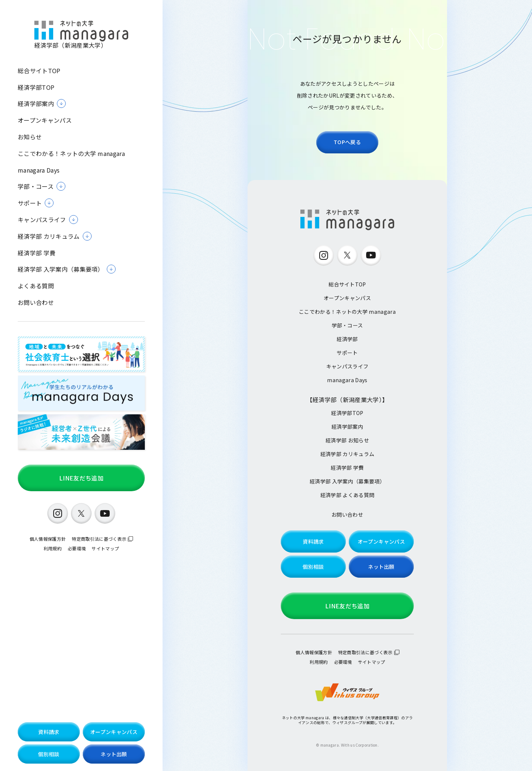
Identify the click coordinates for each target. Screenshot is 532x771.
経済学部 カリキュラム (347, 454)
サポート (347, 353)
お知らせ (30, 137)
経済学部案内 (347, 427)
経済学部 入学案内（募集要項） (347, 481)
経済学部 (347, 339)
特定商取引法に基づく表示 (99, 539)
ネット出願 (114, 754)
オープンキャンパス (45, 120)
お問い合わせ (36, 303)
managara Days (39, 170)
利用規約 (53, 548)
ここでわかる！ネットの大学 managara (71, 154)
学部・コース (347, 325)
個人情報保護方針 (48, 539)
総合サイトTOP (39, 71)
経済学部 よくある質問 (347, 495)
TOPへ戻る (347, 142)
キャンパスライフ (347, 366)
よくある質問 (36, 286)
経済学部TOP (36, 87)
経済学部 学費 (37, 253)
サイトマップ (105, 548)
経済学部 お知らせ (347, 440)
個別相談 (49, 754)
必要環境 (77, 548)
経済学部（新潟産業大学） (81, 35)
